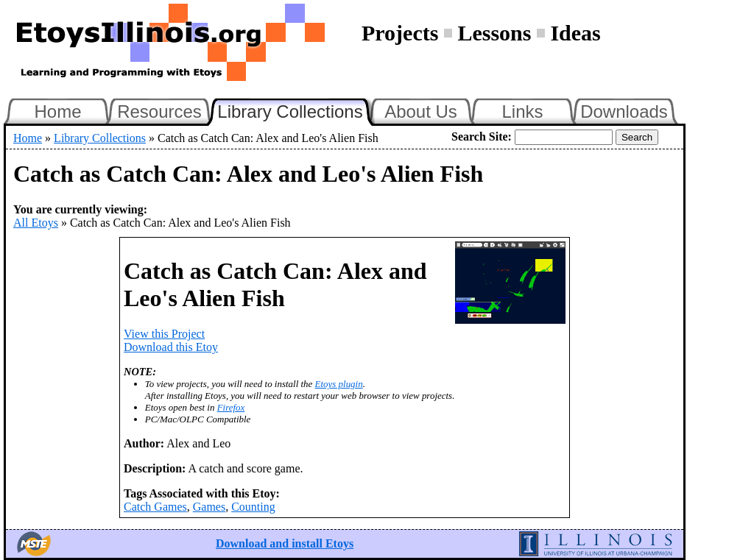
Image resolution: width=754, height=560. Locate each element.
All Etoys (36, 223)
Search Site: (482, 137)
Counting (253, 507)
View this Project (164, 334)
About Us (421, 111)
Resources (159, 111)
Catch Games (155, 507)
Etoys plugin (339, 384)
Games (209, 507)
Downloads (624, 111)
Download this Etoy (171, 347)
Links (522, 111)
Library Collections (296, 110)
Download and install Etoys (285, 543)
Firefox (231, 407)
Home (57, 111)
